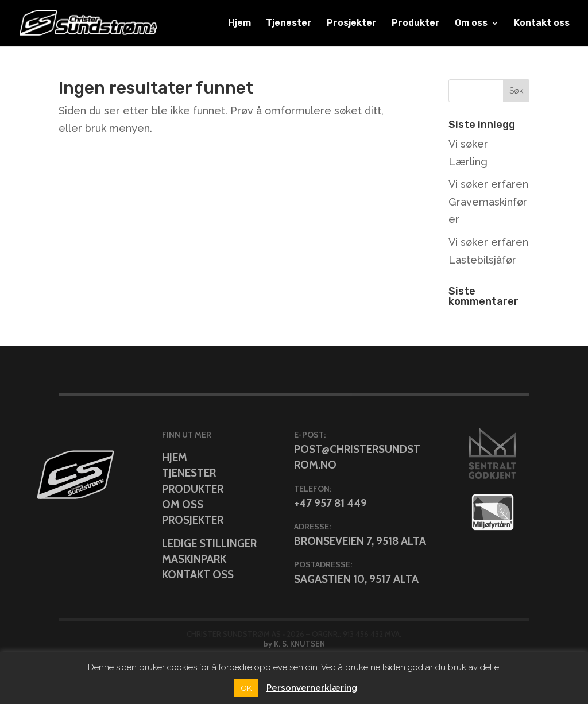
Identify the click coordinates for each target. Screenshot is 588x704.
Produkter (416, 24)
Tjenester (289, 24)
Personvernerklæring (312, 688)
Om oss (471, 24)
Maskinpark (194, 559)
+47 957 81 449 (330, 503)
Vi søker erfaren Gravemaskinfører (488, 202)
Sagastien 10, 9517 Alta (356, 579)
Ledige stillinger (209, 544)
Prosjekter (352, 24)
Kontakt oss (542, 24)
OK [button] (246, 688)
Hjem (239, 24)
